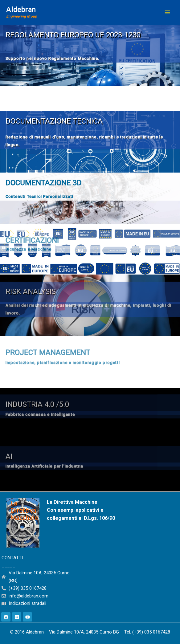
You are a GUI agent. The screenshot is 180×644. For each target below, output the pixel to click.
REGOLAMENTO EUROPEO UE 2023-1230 (73, 35)
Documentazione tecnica (54, 121)
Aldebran (21, 10)
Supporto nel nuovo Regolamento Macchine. (53, 58)
